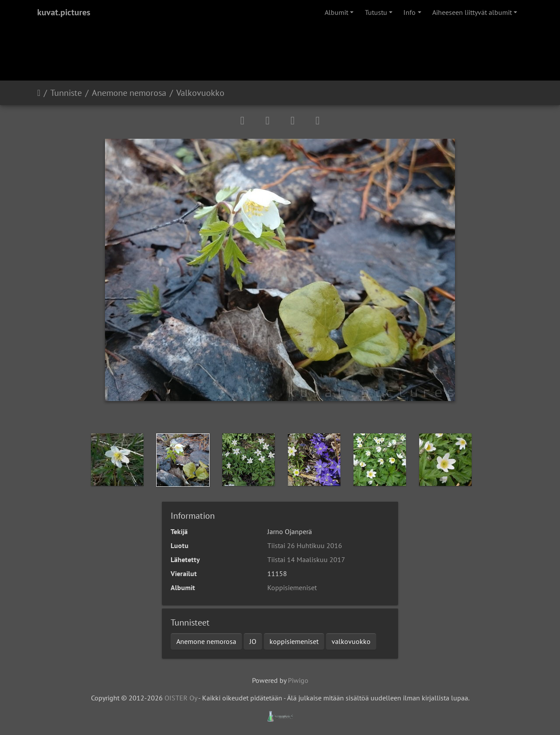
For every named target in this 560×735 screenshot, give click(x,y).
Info (409, 12)
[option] (117, 460)
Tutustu (376, 12)
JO (253, 641)
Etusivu (39, 93)
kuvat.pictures (64, 12)
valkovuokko (351, 641)
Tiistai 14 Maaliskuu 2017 (306, 559)
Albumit (336, 12)
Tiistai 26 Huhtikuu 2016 (305, 545)
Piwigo (298, 680)
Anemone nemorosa (129, 93)
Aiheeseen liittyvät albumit (472, 12)
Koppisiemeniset (292, 587)
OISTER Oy (181, 698)
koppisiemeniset (294, 641)
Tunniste (66, 93)
